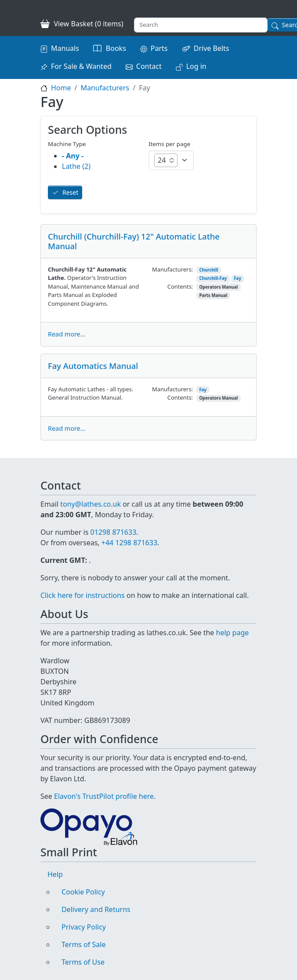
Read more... (67, 334)
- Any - (73, 156)
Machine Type (67, 144)
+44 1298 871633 (129, 543)
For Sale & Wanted (81, 66)
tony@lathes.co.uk (91, 504)
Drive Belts (212, 48)
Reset (70, 192)
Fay (237, 278)
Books (116, 48)
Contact (149, 66)
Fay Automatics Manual (93, 366)
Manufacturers (105, 88)
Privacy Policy (84, 927)
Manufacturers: (172, 269)
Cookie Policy (83, 892)
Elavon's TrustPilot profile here (104, 796)
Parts (159, 48)
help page (233, 633)
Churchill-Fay (213, 278)
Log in (196, 66)
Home (61, 88)
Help (55, 874)
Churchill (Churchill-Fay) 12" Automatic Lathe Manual (134, 241)
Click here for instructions (83, 595)
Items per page (169, 144)
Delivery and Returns (96, 909)
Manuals (65, 48)
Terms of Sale (83, 944)
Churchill (208, 270)
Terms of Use (83, 962)
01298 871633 (113, 532)
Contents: (180, 286)
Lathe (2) (76, 166)
